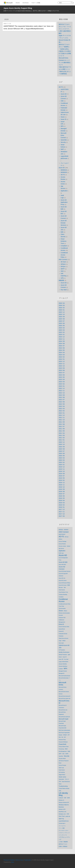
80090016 (64, 170)
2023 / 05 (62, 377)
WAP (62, 149)
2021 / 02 (62, 438)
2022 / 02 (62, 411)
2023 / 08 (62, 370)
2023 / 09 (62, 368)
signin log (61, 819)
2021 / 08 (62, 424)
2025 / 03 (62, 330)
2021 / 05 (62, 431)
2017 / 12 (62, 509)
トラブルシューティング (64, 838)
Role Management (63, 751)
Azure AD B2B (63, 562)
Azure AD (64, 94)
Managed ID (61, 673)
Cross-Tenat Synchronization (62, 607)
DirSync (63, 266)
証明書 (60, 846)
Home (18, 3)
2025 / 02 (62, 332)
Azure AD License (63, 581)
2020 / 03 (62, 460)
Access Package (63, 541)
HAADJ (64, 641)
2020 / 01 (62, 465)
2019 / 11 (62, 469)
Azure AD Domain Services (64, 223)
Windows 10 (61, 800)
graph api (68, 816)
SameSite (64, 140)
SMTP (63, 269)
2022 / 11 (62, 391)
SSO (62, 271)
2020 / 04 (62, 458)
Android (69, 546)
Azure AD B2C (62, 564)
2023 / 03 (62, 382)
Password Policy (62, 740)
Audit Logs (61, 553)
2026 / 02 (62, 308)
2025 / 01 (62, 335)
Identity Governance (64, 652)
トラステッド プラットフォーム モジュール (64, 834)
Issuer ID (63, 119)
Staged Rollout (62, 775)
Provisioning (61, 749)
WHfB (68, 798)
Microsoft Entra (62, 684)
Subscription (61, 779)
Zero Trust (62, 816)
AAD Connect (63, 259)
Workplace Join (62, 814)
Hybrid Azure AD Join (64, 646)
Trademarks (28, 860)
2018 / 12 (62, 483)
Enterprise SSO (62, 618)
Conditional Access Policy (64, 255)
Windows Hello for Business (64, 806)
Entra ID (61, 624)
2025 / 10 (62, 314)
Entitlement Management (62, 621)
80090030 (64, 172)
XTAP (68, 814)
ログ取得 (61, 842)
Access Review (62, 544)
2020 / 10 (62, 444)
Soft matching (62, 772)
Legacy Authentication (63, 662)
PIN (62, 737)
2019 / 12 (62, 467)
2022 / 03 (62, 409)
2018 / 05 (62, 498)
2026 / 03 (62, 305)
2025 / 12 (62, 312)
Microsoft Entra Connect (63, 135)
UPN (62, 278)
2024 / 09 (62, 341)
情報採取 (61, 280)
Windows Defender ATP (64, 803)
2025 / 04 (62, 328)
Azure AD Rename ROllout (64, 583)
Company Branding (63, 595)
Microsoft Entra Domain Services (64, 693)
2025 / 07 (62, 321)
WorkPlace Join (62, 812)
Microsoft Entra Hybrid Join (65, 699)
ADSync (63, 264)
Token (60, 784)
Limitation (61, 669)
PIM (60, 737)
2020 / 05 (62, 456)
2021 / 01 (62, 440)
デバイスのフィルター (64, 830)
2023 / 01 (62, 386)
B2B (62, 232)
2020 (7, 19)
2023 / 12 (62, 361)
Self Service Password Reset (64, 762)
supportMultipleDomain (64, 821)
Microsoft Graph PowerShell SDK (63, 727)
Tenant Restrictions (66, 782)
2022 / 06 (62, 402)
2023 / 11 (62, 364)
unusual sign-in (62, 823)
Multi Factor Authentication (64, 730)
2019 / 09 (62, 474)
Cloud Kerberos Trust (63, 241)
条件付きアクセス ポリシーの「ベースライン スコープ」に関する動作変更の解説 (65, 29)
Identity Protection (63, 655)
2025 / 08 (62, 319)
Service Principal (62, 765)
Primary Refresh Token (64, 747)
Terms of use (19, 860)
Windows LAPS (62, 809)
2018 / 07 (62, 494)
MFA (62, 126)
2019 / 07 (62, 476)
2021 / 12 (62, 415)
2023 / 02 (62, 384)
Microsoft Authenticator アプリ (64, 679)
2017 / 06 (62, 516)
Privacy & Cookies (9, 860)
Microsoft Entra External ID (64, 696)
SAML (69, 751)
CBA (62, 101)
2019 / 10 (62, 471)
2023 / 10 (62, 366)
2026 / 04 (62, 303)
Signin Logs (61, 768)
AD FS (61, 87)
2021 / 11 (62, 417)
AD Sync (63, 262)
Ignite (69, 655)
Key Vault (64, 290)
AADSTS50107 (62, 534)
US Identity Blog (63, 794)
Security (63, 142)
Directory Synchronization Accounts (64, 614)
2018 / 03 (62, 503)
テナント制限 (62, 828)
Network (61, 735)
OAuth (65, 735)
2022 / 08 (62, 397)
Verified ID (61, 798)
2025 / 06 (62, 323)
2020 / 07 (62, 451)
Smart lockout (62, 770)
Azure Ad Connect (63, 585)
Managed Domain (63, 671)
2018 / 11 (62, 485)
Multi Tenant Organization (64, 733)
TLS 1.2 (67, 779)
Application (64, 191)
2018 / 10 (62, 487)
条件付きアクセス (63, 844)
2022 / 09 (62, 395)
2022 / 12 (62, 388)
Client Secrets (62, 590)
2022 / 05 (62, 404)
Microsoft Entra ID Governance (63, 706)
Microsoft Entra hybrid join (64, 717)
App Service (61, 549)
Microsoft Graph (64, 719)
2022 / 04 (62, 406)
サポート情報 (36, 3)
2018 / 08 (62, 491)
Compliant (64, 246)
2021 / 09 (62, 422)
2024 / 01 (62, 359)
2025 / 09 (62, 317)
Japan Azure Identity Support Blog (18, 8)
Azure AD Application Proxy (64, 202)
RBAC (66, 749)
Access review (62, 546)
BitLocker (61, 588)
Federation (61, 636)
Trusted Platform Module (64, 789)
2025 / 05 (62, 326)
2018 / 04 (62, 500)
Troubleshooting (63, 786)
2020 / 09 (62, 447)
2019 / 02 (62, 480)
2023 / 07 (62, 373)
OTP (69, 735)
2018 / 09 (62, 489)
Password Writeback (63, 742)
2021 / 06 (62, 429)
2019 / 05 (62, 478)
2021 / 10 (62, 420)
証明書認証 (65, 846)
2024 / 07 (62, 346)
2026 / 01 (62, 310)
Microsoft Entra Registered (62, 713)
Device (61, 611)
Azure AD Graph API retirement (63, 575)
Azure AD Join (62, 578)
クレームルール (62, 826)
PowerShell (62, 744)
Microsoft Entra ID (64, 702)
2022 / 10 (62, 393)
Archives (26, 3)
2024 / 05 (62, 350)
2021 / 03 (62, 435)
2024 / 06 (62, 348)
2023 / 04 (62, 379)
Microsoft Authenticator (64, 676)
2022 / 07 (62, 400)
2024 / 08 (62, 344)
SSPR (67, 754)
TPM (60, 782)
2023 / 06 (62, 375)
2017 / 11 (62, 512)
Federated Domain (63, 634)
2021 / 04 (62, 433)
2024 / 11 (62, 339)
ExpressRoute (62, 629)
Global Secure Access (63, 638)
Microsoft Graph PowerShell (62, 722)
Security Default (62, 759)
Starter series (62, 777)
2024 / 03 (62, 355)
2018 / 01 (62, 507)
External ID (61, 631)
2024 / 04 (62, 352)
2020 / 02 (62, 462)
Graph (60, 641)
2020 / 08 (62, 449)
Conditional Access (63, 600)
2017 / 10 (62, 514)
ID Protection (62, 650)
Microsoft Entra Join (63, 710)
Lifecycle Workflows (63, 666)
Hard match (61, 643)
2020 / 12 (62, 442)
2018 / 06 (62, 496)
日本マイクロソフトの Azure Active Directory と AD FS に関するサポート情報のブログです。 (32, 11)
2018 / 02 (62, 505)
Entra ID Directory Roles (64, 627)
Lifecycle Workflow (63, 664)
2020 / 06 (62, 453)
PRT (65, 737)
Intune (63, 117)
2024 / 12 (62, 337)
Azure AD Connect (62, 568)
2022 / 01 (62, 413)
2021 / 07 (62, 426)
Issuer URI (61, 659)
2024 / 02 (62, 357)
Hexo (13, 862)
